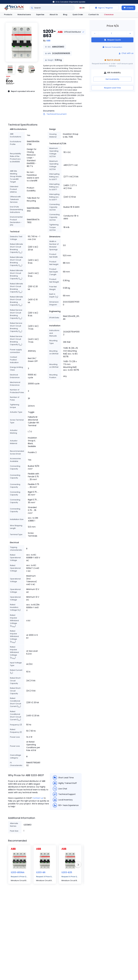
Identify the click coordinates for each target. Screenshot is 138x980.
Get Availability (112, 79)
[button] (22, 42)
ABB (48, 41)
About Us (54, 15)
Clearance (109, 15)
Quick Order (78, 15)
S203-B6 (41, 872)
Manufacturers (24, 15)
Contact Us (94, 15)
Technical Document (57, 114)
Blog (65, 15)
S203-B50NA (18, 872)
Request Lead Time (112, 88)
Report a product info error (21, 91)
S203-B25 (67, 872)
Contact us (38, 798)
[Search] (32, 8)
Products (8, 15)
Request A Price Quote (19, 877)
